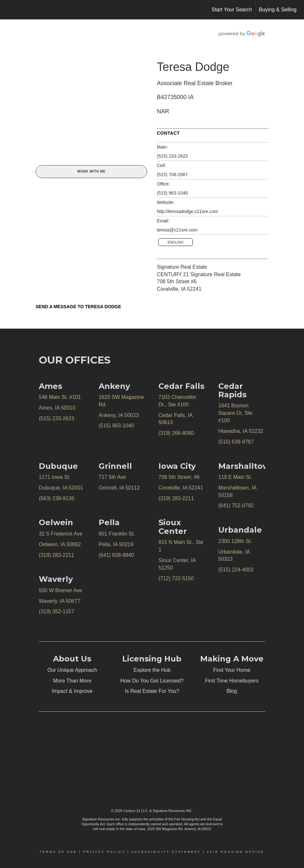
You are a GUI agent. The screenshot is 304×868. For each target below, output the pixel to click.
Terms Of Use (59, 852)
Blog (232, 691)
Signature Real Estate (182, 267)
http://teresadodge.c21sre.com (187, 211)
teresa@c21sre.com (177, 230)
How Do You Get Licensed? (152, 681)
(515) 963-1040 (172, 193)
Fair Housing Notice (236, 852)
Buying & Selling (278, 10)
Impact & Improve (72, 691)
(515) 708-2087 (172, 175)
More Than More (72, 681)
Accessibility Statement (166, 852)
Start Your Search (232, 10)
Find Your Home (232, 670)
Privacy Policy (104, 852)
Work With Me (91, 171)
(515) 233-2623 (172, 156)
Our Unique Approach (72, 670)
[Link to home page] (8, 10)
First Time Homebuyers (232, 681)
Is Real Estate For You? (152, 691)
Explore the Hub (152, 670)
